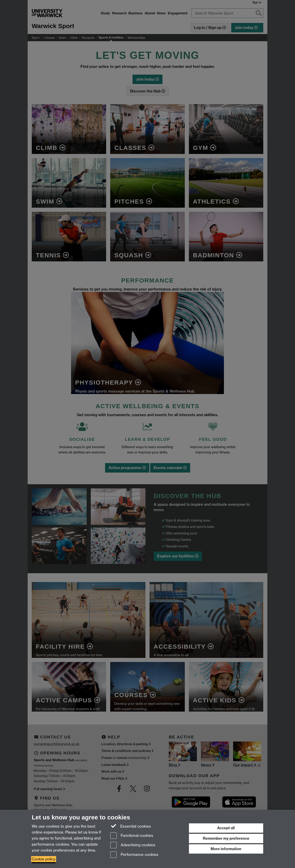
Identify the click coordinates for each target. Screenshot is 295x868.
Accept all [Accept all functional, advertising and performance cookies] (226, 828)
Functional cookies (132, 836)
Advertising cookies (133, 845)
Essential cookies (131, 826)
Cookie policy (44, 859)
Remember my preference (226, 838)
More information (226, 849)
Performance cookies (134, 855)
